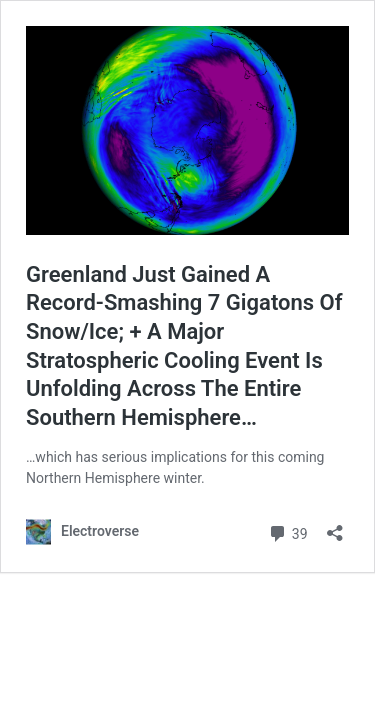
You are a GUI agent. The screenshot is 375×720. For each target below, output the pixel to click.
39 (287, 531)
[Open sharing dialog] (335, 526)
